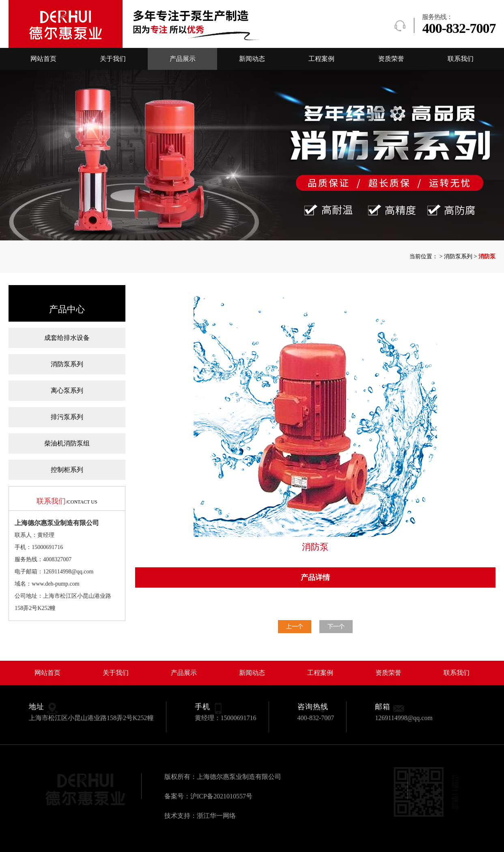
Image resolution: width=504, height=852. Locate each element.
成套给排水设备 (67, 338)
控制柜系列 (67, 470)
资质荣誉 (391, 59)
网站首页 (43, 59)
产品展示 (183, 59)
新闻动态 (252, 59)
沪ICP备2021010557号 (221, 796)
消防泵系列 (67, 364)
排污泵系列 (67, 417)
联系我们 (461, 59)
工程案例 (321, 59)
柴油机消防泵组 (67, 443)
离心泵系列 (67, 390)
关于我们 (113, 59)
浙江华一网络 (216, 816)
